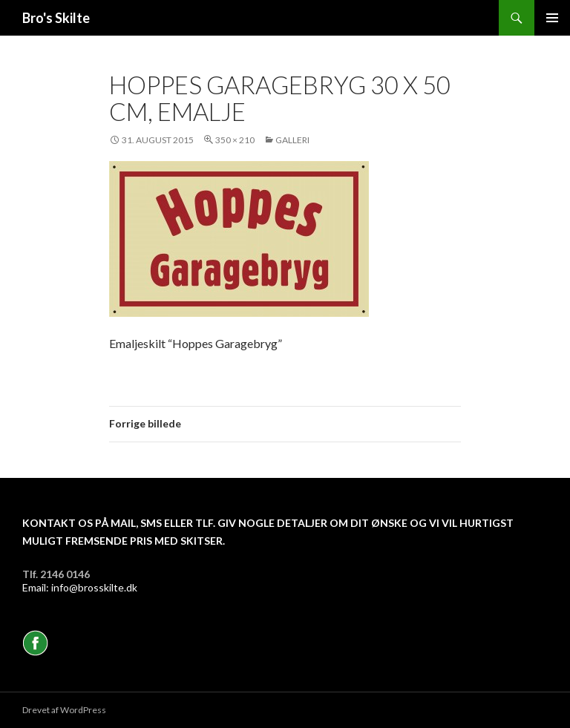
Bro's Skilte (56, 18)
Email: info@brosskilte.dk (80, 587)
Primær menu (552, 18)
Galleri (292, 140)
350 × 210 (235, 140)
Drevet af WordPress (64, 710)
